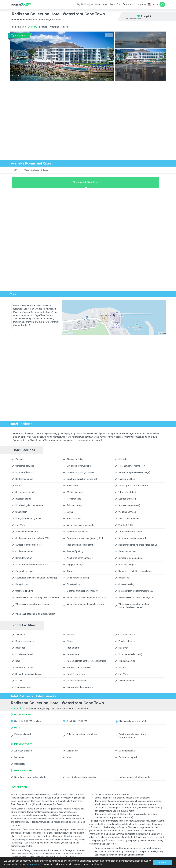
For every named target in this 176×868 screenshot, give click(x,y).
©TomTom (162, 334)
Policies (66, 27)
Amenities (55, 27)
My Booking (84, 4)
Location (43, 27)
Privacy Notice (33, 864)
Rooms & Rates (18, 27)
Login (140, 4)
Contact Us (129, 4)
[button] (106, 864)
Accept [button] (162, 863)
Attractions (101, 4)
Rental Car (115, 4)
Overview (32, 27)
